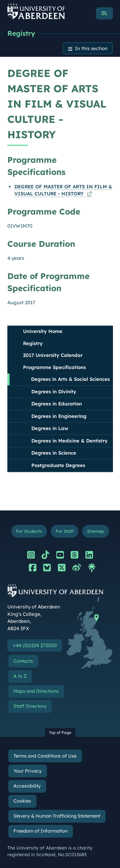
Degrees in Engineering (59, 416)
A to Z (20, 676)
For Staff (65, 531)
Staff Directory (30, 706)
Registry (21, 33)
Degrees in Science (54, 453)
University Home (43, 331)
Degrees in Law (50, 428)
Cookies (22, 801)
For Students (29, 531)
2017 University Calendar (53, 355)
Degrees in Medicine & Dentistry (69, 441)
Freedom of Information (40, 831)
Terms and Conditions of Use (45, 756)
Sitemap (96, 531)
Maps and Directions (36, 691)
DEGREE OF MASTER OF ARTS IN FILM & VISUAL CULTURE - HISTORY (63, 190)
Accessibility (27, 786)
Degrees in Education (57, 404)
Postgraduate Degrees (58, 465)
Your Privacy (28, 771)
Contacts (23, 661)
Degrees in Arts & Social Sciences (70, 379)
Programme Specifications (54, 367)
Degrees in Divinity (54, 392)
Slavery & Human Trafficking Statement (57, 816)
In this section (91, 48)
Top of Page (60, 732)
